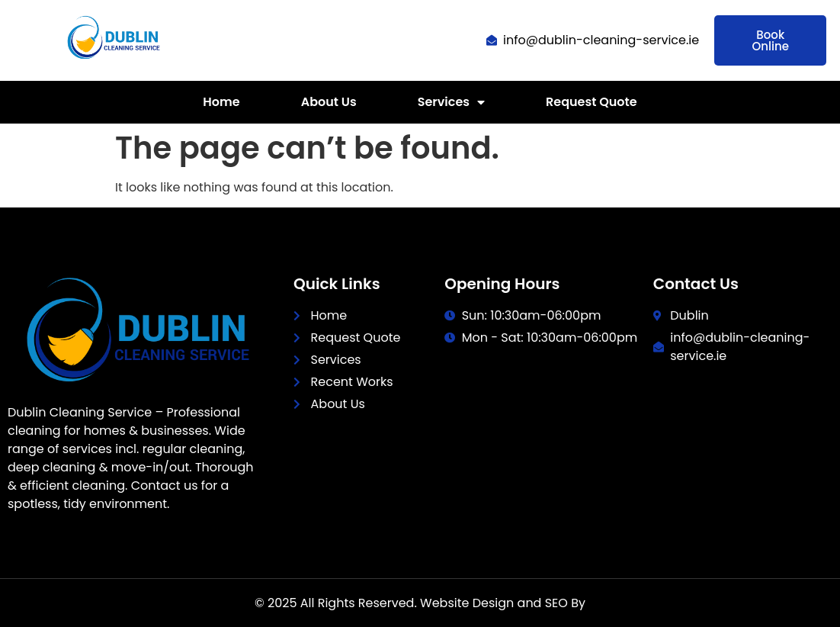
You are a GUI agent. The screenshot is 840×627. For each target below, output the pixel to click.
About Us (329, 102)
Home (221, 102)
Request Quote (592, 102)
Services (451, 102)
